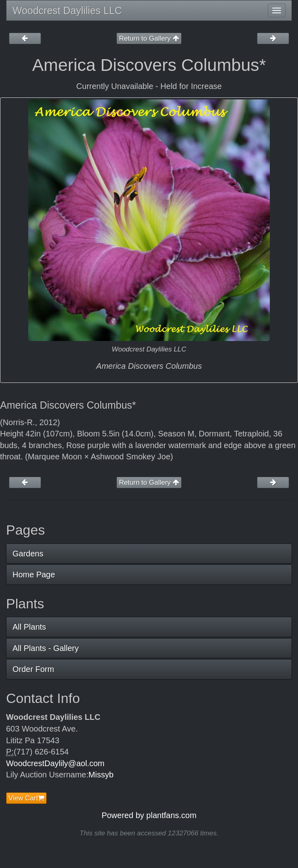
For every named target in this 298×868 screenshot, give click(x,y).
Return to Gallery (149, 38)
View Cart (26, 798)
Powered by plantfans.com (149, 815)
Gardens (28, 554)
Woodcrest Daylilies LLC (67, 10)
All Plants (29, 627)
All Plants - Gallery (46, 648)
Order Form (33, 669)
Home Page (34, 575)
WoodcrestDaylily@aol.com (55, 763)
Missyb (101, 775)
